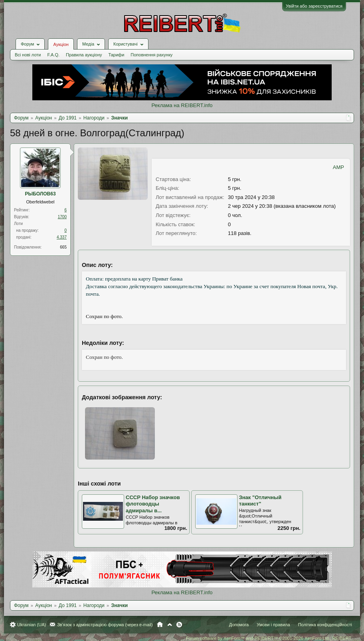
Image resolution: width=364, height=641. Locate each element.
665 (63, 247)
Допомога (239, 625)
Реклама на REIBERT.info (182, 105)
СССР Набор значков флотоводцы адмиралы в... (153, 504)
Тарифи (117, 55)
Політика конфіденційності (325, 625)
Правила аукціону (84, 55)
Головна (160, 625)
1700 (62, 217)
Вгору (170, 625)
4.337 (62, 237)
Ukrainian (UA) (32, 625)
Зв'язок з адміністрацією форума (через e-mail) (105, 625)
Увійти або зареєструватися (314, 6)
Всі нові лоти (28, 55)
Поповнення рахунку (151, 55)
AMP (338, 167)
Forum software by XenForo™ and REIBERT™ (269, 638)
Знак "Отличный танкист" (260, 501)
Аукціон (61, 44)
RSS (179, 625)
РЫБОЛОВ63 (40, 194)
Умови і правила (273, 625)
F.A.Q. (53, 55)
